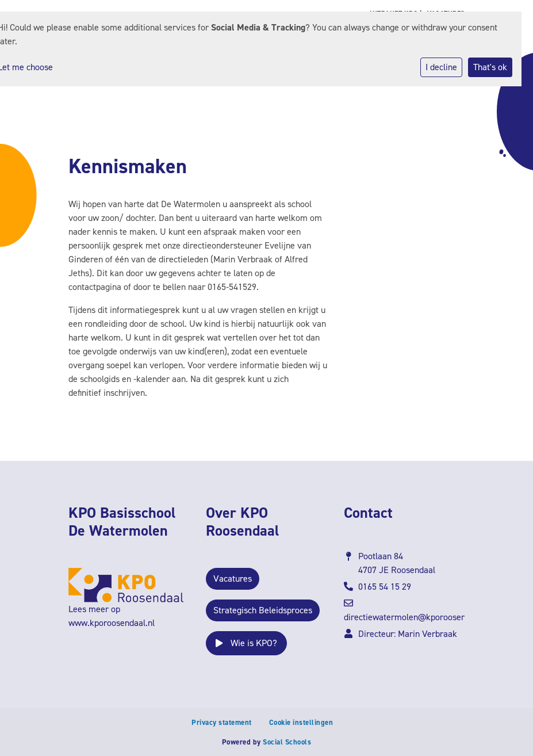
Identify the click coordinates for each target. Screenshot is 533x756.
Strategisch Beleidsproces (263, 610)
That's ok (490, 67)
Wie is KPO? (246, 643)
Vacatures (233, 579)
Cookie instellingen (301, 722)
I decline (441, 67)
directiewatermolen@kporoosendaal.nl (417, 617)
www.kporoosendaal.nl (112, 623)
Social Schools (287, 742)
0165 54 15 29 (385, 587)
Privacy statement (222, 722)
